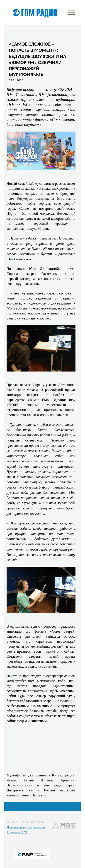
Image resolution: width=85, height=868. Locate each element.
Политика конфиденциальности (26, 827)
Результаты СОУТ (17, 832)
